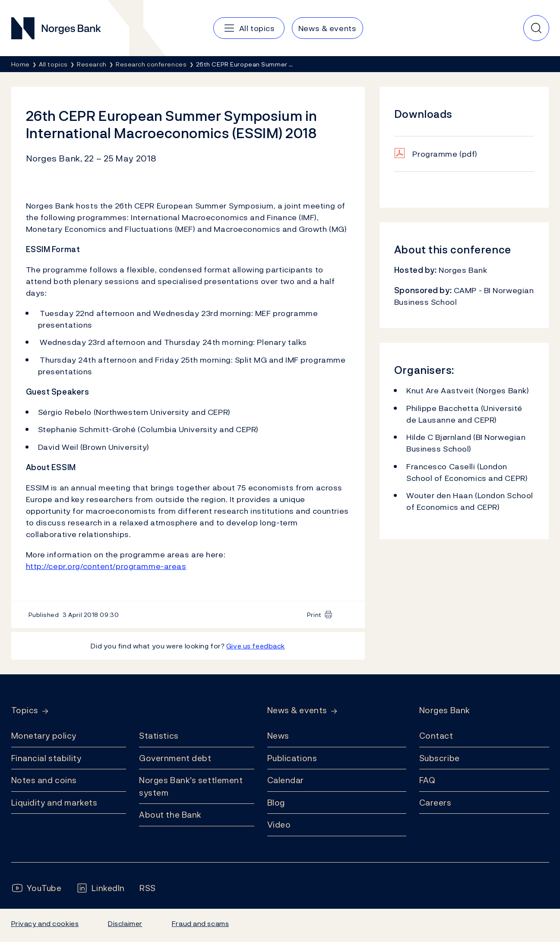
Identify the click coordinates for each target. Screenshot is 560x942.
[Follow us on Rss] (148, 888)
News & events (297, 710)
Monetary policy (44, 736)
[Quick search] (536, 28)
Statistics (159, 736)
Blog (276, 803)
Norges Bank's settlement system (191, 786)
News (278, 736)
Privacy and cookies (45, 923)
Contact (436, 736)
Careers (435, 803)
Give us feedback (256, 646)
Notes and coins (44, 780)
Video (279, 825)
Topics (25, 710)
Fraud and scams (200, 923)
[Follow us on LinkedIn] (100, 888)
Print (314, 615)
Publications (292, 758)
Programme (445, 154)
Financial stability (46, 758)
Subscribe (440, 758)
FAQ (427, 780)
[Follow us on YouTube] (36, 888)
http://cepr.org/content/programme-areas (106, 566)
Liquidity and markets (54, 803)
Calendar (286, 780)
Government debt (175, 758)
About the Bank (170, 815)
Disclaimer (125, 923)
